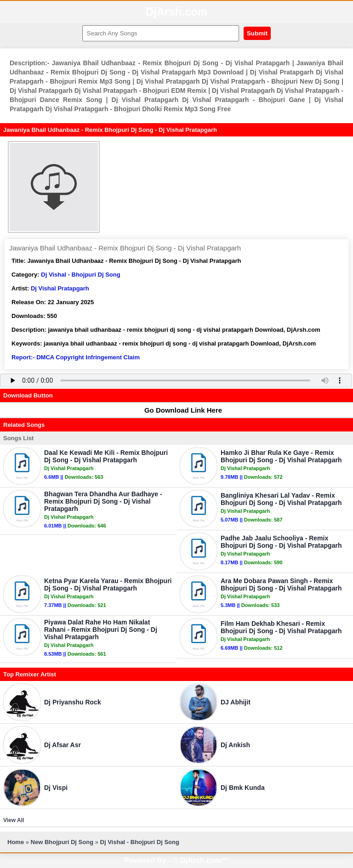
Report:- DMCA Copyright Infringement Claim (76, 357)
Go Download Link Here (179, 410)
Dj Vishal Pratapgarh (60, 288)
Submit (257, 33)
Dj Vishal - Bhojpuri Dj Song (80, 275)
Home (16, 842)
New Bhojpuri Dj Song (62, 842)
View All (14, 820)
